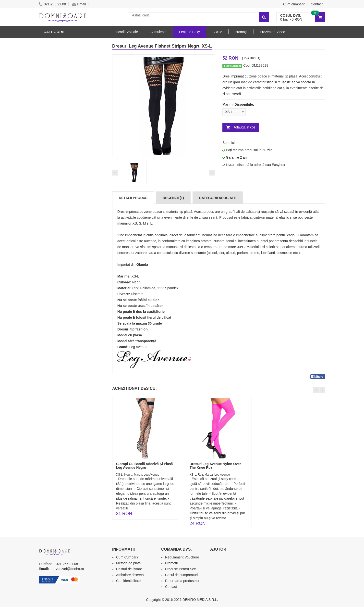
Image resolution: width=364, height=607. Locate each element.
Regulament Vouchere (182, 557)
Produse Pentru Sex (180, 569)
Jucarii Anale (58, 204)
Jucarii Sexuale (126, 32)
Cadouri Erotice (61, 226)
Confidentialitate (128, 581)
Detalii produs (133, 198)
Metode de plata (128, 563)
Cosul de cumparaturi (181, 575)
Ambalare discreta (130, 575)
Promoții (241, 32)
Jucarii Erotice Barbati (68, 160)
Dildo (50, 190)
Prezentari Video (61, 256)
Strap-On (54, 219)
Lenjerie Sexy (58, 42)
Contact (317, 4)
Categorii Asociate (218, 198)
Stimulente (158, 32)
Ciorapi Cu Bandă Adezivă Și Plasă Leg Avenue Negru (144, 466)
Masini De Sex (58, 241)
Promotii (53, 248)
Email (79, 4)
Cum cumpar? (294, 4)
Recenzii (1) (173, 198)
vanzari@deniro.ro (70, 569)
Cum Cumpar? (127, 557)
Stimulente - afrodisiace (69, 153)
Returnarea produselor (182, 581)
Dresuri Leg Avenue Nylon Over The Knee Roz (215, 466)
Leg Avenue (138, 347)
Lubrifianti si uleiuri (65, 175)
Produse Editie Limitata (67, 263)
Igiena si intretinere (65, 182)
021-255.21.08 (52, 4)
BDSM (50, 197)
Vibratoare (56, 167)
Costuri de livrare (129, 569)
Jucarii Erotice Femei (66, 212)
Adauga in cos (245, 127)
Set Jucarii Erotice (64, 234)
